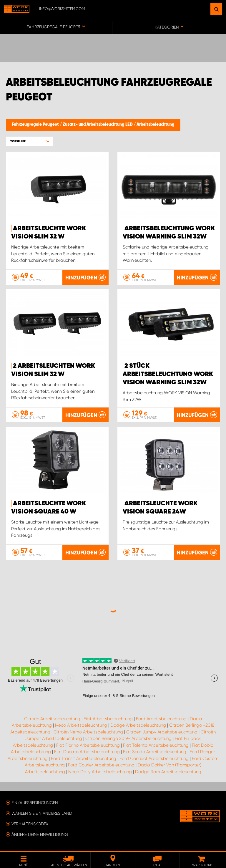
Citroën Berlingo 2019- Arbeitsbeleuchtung (128, 738)
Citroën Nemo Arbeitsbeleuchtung (88, 732)
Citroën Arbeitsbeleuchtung (52, 719)
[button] (29, 141)
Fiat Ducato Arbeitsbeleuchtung (87, 752)
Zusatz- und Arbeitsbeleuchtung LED (98, 125)
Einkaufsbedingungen (35, 803)
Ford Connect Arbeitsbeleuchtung (154, 758)
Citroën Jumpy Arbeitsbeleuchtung (162, 732)
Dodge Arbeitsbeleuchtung (138, 725)
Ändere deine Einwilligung (40, 834)
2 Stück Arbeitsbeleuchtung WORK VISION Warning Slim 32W (168, 374)
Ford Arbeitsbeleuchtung (161, 719)
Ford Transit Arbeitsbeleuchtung (84, 758)
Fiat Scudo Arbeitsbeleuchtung (155, 752)
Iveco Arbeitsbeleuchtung (81, 725)
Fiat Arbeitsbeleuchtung (108, 719)
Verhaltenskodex (30, 824)
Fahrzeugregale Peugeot (36, 125)
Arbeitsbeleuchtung (156, 125)
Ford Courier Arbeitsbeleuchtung (101, 765)
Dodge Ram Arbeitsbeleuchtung (168, 772)
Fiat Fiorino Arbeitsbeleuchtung (88, 745)
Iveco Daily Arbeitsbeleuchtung (100, 772)
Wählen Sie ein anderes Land (42, 813)
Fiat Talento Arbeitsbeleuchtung (156, 745)
